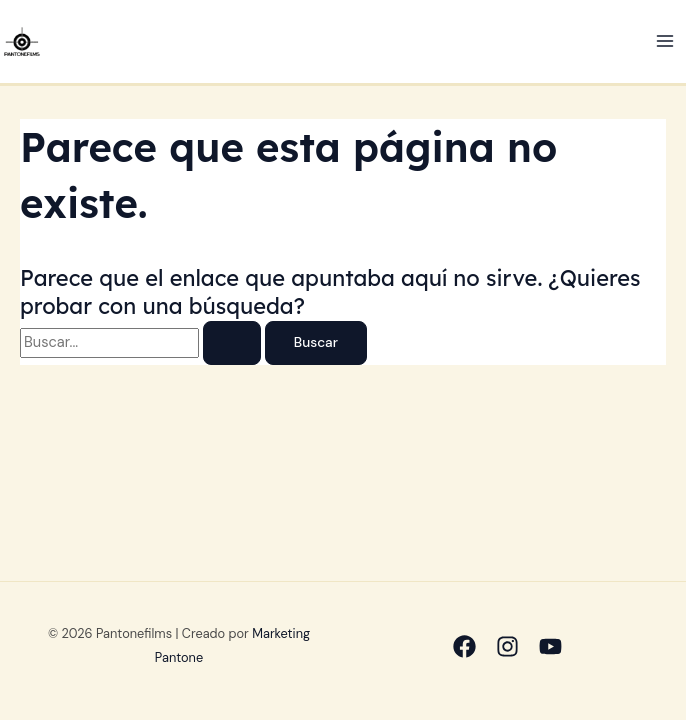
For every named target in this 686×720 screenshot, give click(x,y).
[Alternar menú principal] (665, 41)
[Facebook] (464, 646)
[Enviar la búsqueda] (232, 343)
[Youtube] (550, 646)
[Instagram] (507, 646)
